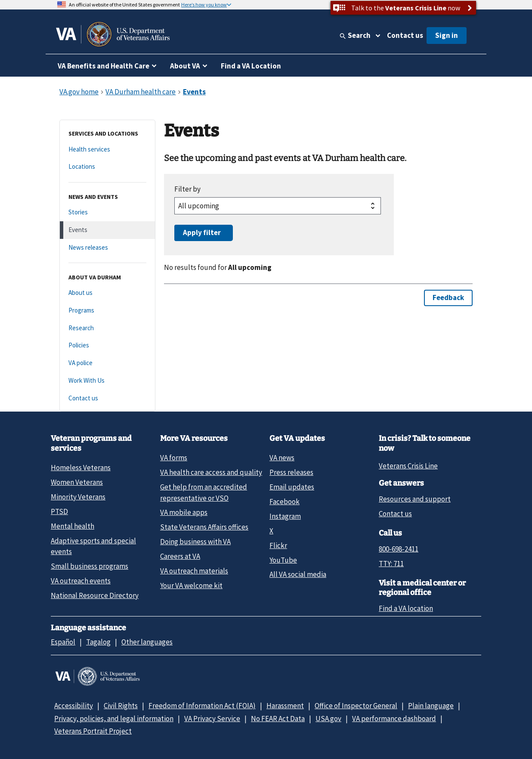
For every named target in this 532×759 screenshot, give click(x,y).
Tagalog (98, 642)
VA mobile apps (184, 512)
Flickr (278, 545)
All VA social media (298, 574)
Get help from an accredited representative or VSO (204, 492)
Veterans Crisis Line (408, 466)
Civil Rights (121, 706)
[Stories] (107, 212)
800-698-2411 (399, 549)
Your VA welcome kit (191, 586)
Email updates (292, 487)
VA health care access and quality (211, 472)
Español (63, 642)
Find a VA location (406, 608)
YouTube (283, 560)
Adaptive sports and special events (93, 546)
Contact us (405, 35)
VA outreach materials (194, 571)
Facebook (285, 502)
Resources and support (415, 499)
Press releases (291, 472)
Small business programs (90, 566)
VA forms (174, 458)
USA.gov (328, 719)
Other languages (147, 642)
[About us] (107, 293)
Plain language (431, 706)
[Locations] (107, 167)
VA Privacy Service (212, 719)
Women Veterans (77, 482)
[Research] (107, 328)
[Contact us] (107, 398)
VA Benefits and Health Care (104, 66)
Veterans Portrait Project (93, 731)
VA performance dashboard (394, 719)
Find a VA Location (251, 66)
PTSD (59, 511)
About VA (185, 66)
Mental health (73, 526)
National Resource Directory (95, 595)
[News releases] (107, 248)
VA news (282, 458)
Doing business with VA (195, 542)
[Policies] (107, 345)
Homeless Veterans (81, 468)
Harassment (285, 706)
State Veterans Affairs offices (204, 527)
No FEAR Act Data (278, 719)
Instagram (285, 516)
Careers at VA (180, 556)
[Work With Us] (107, 381)
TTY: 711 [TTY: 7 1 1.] (391, 564)
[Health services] (107, 150)
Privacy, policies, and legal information (114, 719)
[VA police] (107, 363)
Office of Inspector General (356, 706)
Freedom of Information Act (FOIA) (202, 706)
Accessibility (74, 706)
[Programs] (107, 311)
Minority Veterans (78, 497)
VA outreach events (81, 581)
